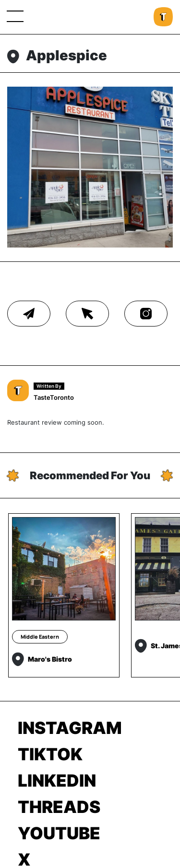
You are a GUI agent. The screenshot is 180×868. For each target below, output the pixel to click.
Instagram (70, 728)
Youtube (59, 833)
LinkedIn (57, 780)
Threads (59, 807)
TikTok (50, 754)
